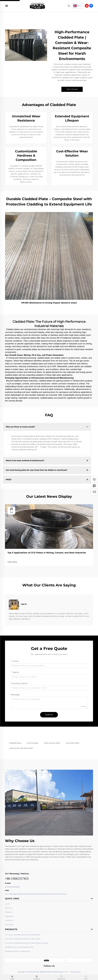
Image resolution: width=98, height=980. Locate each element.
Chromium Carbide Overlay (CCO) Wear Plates (23, 939)
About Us (9, 908)
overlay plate (33, 743)
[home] (37, 6)
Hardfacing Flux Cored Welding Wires (19, 947)
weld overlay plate (52, 743)
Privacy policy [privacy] (75, 972)
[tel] (94, 480)
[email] (94, 492)
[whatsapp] (94, 486)
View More (12, 562)
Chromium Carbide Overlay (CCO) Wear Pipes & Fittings (26, 943)
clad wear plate (72, 743)
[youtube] (87, 6)
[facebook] (91, 6)
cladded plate (15, 743)
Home (7, 904)
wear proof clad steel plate (21, 748)
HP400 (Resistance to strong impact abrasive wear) (49, 303)
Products (9, 912)
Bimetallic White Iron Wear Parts (17, 951)
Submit (49, 715)
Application (9, 916)
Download (9, 925)
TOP (86, 977)
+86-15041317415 (17, 879)
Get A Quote (72, 89)
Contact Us (9, 920)
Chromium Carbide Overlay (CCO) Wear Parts (22, 935)
